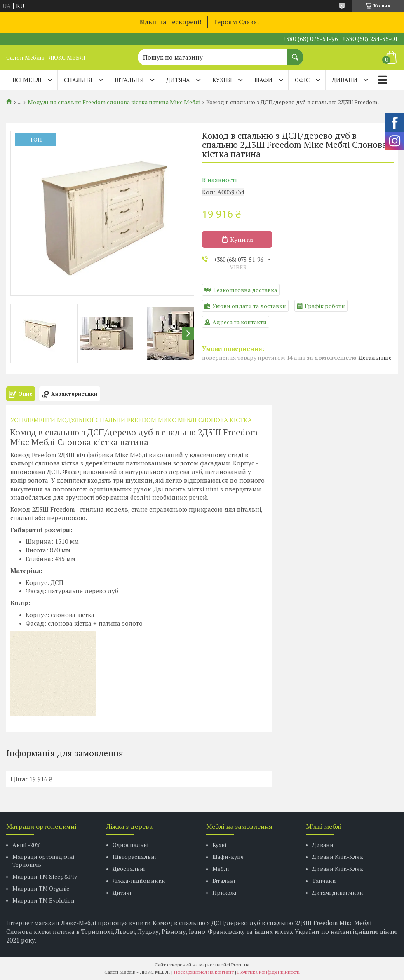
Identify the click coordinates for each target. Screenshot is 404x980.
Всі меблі (27, 80)
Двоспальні (129, 869)
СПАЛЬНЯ (78, 80)
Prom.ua (240, 965)
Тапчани (324, 881)
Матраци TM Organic (41, 888)
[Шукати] (295, 53)
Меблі (221, 869)
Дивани (323, 845)
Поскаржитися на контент (204, 972)
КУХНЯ (222, 80)
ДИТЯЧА (178, 80)
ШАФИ (263, 80)
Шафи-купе (228, 857)
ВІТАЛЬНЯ (129, 80)
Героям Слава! (236, 22)
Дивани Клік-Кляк (338, 857)
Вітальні (224, 881)
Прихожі (224, 892)
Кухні (219, 845)
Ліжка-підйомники (139, 881)
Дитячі (122, 892)
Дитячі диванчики (338, 892)
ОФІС (302, 80)
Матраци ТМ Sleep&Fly (45, 876)
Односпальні (130, 845)
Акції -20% (27, 845)
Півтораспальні (134, 857)
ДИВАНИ (345, 80)
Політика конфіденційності (269, 972)
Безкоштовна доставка (245, 290)
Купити (242, 239)
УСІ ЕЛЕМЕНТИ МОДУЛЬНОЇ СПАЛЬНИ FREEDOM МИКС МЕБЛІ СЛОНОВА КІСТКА (131, 420)
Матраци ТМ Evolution (43, 900)
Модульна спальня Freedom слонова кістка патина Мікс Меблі (114, 102)
